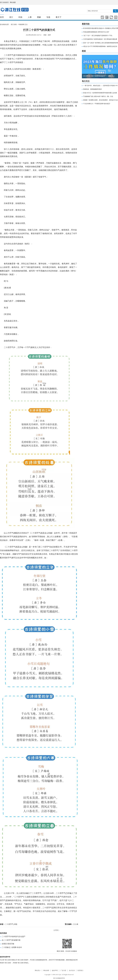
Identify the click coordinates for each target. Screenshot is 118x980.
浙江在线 (14, 24)
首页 (2, 17)
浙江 (11, 17)
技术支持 (72, 970)
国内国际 (15, 10)
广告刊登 (63, 970)
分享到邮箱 (116, 17)
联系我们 (80, 970)
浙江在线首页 (4, 2)
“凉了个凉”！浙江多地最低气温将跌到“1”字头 (98, 36)
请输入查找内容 (93, 11)
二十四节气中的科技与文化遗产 (14, 937)
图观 (84, 51)
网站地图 (13, 2)
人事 (30, 17)
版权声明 (55, 970)
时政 (20, 17)
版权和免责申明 (5, 957)
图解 (39, 17)
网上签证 (117, 2)
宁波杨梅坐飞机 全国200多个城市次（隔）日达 (98, 96)
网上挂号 (114, 2)
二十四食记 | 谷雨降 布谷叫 (12, 947)
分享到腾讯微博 (107, 17)
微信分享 (67, 943)
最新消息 (86, 24)
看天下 (59, 17)
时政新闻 (21, 24)
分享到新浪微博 (102, 17)
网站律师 (46, 970)
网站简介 (38, 970)
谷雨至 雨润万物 (8, 944)
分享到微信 (111, 17)
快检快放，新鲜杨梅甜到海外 (92, 89)
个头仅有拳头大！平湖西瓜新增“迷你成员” (97, 104)
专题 (48, 17)
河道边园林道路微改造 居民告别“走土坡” (96, 32)
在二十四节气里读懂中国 (11, 940)
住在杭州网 (111, 3)
